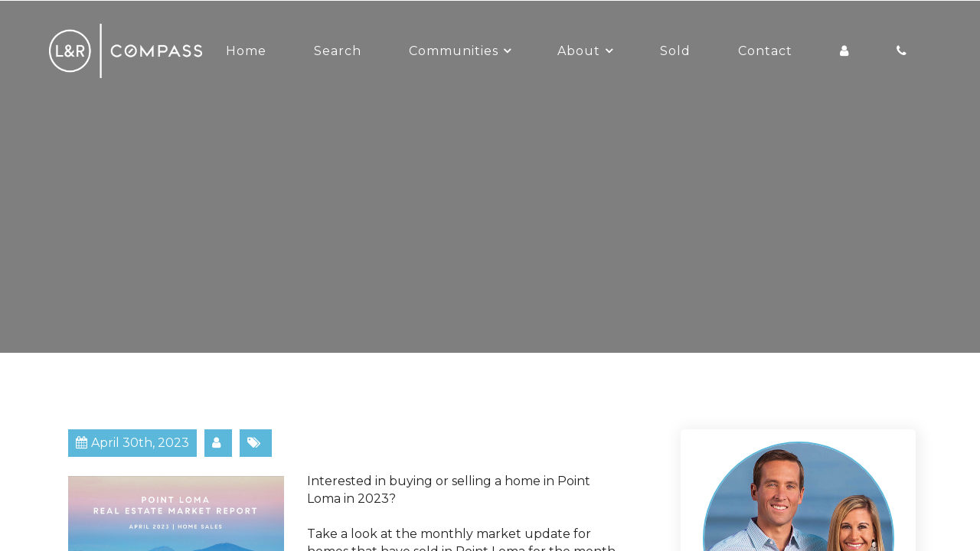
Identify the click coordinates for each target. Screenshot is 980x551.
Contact (765, 51)
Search (338, 51)
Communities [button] (454, 51)
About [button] (579, 51)
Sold (675, 51)
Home (246, 51)
